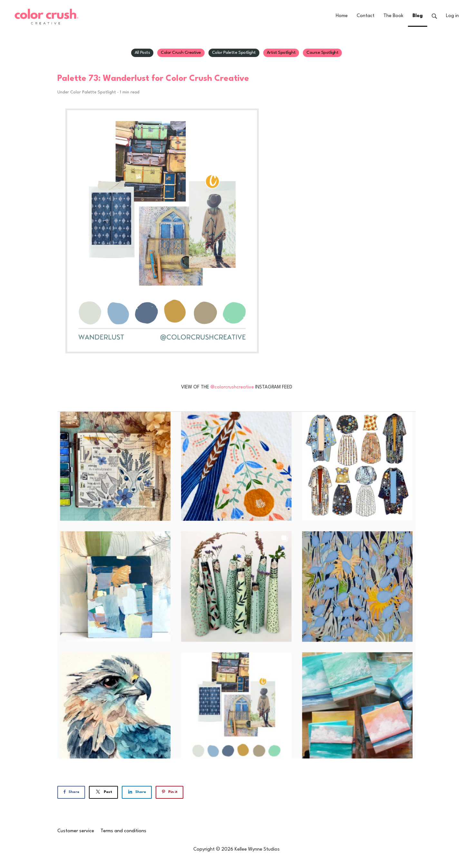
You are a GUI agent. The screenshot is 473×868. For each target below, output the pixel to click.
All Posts (142, 52)
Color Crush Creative (181, 52)
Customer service (76, 831)
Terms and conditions (123, 831)
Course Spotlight (322, 52)
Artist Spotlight (281, 52)
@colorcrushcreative (232, 387)
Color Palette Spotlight (234, 52)
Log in (452, 16)
